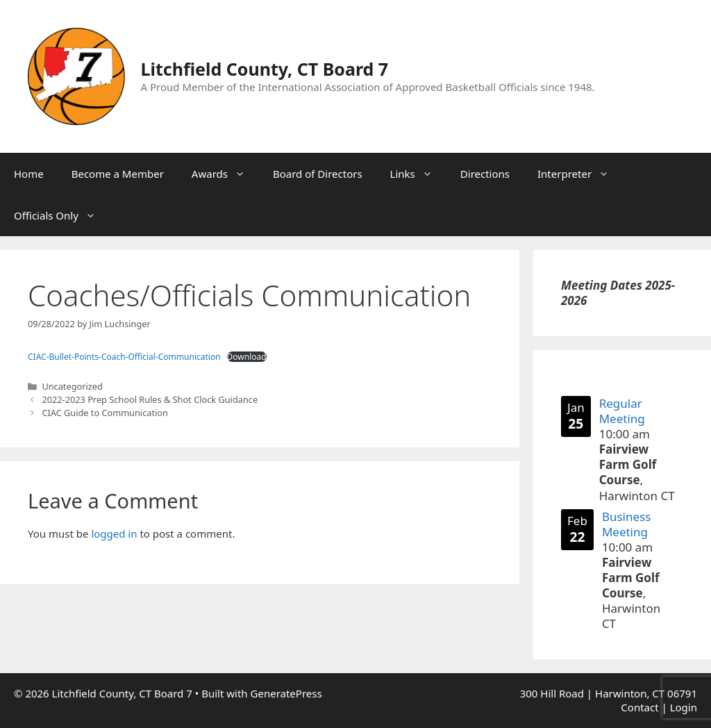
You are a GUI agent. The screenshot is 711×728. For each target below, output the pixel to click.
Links (418, 174)
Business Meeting (626, 523)
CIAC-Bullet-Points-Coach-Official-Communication (124, 357)
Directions (485, 174)
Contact (639, 707)
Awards (225, 174)
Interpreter (580, 174)
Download (247, 357)
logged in (114, 533)
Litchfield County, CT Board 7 (265, 69)
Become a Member (118, 174)
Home (29, 174)
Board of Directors (318, 174)
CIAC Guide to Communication (105, 413)
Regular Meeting (622, 411)
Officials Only (62, 215)
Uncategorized (72, 386)
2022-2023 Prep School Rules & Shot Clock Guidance (150, 399)
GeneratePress (286, 693)
